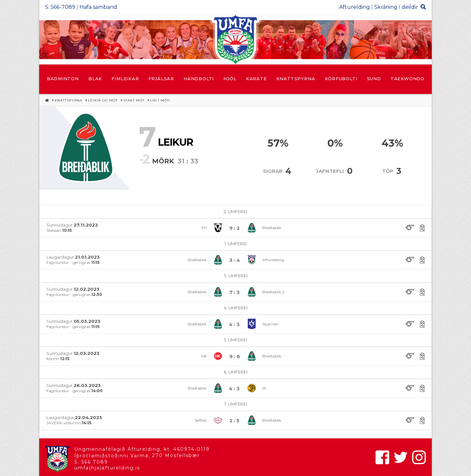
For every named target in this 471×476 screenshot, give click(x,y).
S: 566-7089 (60, 7)
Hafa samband (98, 7)
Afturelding (355, 7)
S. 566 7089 (91, 462)
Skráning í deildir (396, 7)
